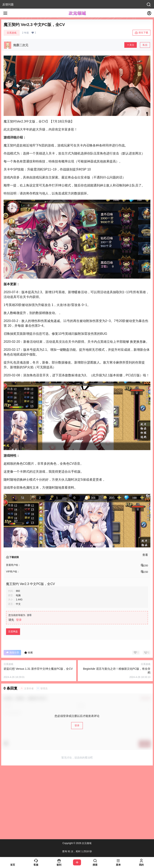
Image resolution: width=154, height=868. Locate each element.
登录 (19, 620)
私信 (145, 45)
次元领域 (86, 843)
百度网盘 (13, 632)
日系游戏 (12, 33)
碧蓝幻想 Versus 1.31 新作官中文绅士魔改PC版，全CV (38, 669)
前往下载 (141, 33)
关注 (131, 45)
